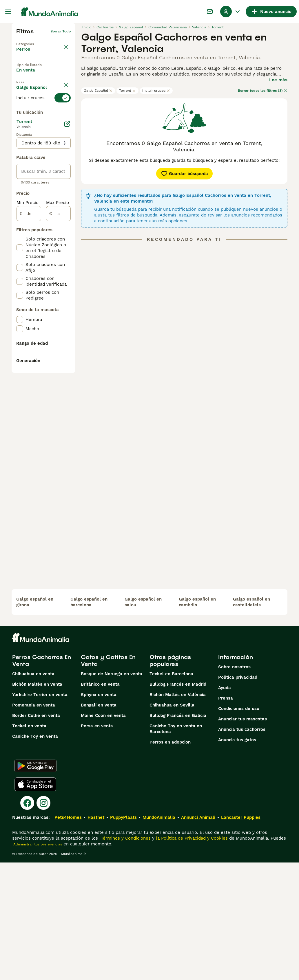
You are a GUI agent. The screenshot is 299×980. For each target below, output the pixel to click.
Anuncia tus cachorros (242, 847)
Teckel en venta (29, 843)
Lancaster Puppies (241, 935)
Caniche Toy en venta (35, 854)
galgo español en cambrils (197, 720)
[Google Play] (35, 883)
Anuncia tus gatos (237, 857)
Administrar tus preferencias (37, 962)
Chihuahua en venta (33, 791)
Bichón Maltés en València (178, 812)
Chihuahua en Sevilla (172, 823)
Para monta (34, 102)
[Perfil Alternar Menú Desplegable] (231, 12)
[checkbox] (20, 155)
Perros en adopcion (170, 860)
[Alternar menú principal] (8, 12)
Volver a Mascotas (32, 41)
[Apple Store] (35, 902)
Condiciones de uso (239, 826)
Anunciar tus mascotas (243, 836)
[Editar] (67, 270)
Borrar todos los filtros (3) (263, 91)
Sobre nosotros (234, 784)
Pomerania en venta (34, 823)
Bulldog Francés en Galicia (178, 833)
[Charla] (210, 12)
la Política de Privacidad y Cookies (191, 956)
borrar (65, 116)
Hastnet (96, 935)
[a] (58, 360)
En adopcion (34, 88)
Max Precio (58, 349)
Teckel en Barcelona (171, 791)
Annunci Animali (198, 935)
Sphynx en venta (99, 812)
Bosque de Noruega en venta (112, 791)
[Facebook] (27, 920)
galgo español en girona (35, 720)
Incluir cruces (156, 91)
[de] (29, 360)
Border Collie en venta (36, 833)
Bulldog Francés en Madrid (178, 802)
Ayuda (225, 805)
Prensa (226, 816)
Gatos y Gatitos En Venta (108, 778)
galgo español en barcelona (89, 720)
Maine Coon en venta (103, 833)
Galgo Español (98, 91)
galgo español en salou (143, 720)
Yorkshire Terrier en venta (40, 812)
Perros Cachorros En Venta (42, 778)
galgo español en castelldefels (251, 720)
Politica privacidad (238, 795)
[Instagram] (43, 920)
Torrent (127, 91)
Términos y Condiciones (125, 956)
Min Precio (28, 349)
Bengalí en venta (99, 823)
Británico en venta (100, 802)
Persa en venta (97, 843)
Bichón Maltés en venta (37, 802)
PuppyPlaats (123, 935)
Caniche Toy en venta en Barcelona (176, 846)
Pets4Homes (68, 935)
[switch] (43, 126)
